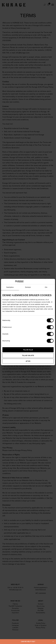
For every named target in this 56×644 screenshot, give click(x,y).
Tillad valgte (28, 355)
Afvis (28, 361)
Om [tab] (46, 287)
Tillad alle (28, 350)
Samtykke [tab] (10, 287)
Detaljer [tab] (28, 287)
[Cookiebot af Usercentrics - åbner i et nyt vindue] (13, 282)
